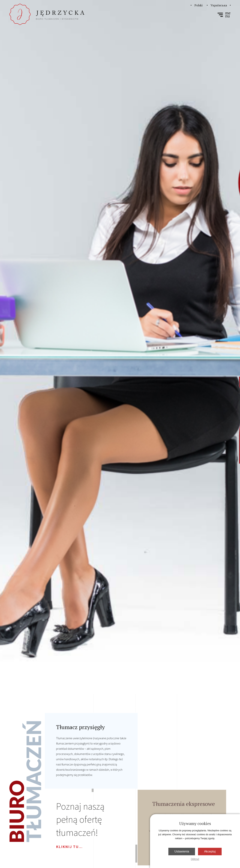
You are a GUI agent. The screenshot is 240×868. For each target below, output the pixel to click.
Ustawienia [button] (182, 851)
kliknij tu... (69, 847)
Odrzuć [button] (195, 859)
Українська (219, 5)
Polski (198, 5)
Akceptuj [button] (210, 851)
